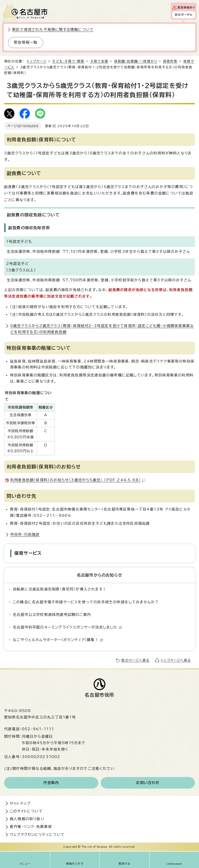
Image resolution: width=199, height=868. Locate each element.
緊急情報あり (186, 7)
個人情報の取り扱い (27, 819)
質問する (125, 864)
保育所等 (170, 61)
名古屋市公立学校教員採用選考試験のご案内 (52, 615)
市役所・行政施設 (25, 534)
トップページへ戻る (176, 660)
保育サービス (28, 553)
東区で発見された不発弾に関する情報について (53, 30)
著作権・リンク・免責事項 (31, 827)
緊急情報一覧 (26, 42)
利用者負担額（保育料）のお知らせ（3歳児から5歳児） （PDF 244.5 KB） (78, 480)
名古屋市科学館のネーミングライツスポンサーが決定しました (67, 627)
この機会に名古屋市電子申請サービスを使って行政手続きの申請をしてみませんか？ (86, 602)
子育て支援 (99, 61)
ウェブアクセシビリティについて (37, 835)
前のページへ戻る (135, 660)
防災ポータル (184, 15)
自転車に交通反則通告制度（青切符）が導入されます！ (60, 589)
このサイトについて (26, 811)
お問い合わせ (148, 783)
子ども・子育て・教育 (68, 61)
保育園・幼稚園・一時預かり (136, 61)
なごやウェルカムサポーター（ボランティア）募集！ (58, 640)
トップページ (37, 61)
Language (174, 864)
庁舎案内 (51, 783)
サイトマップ (20, 804)
